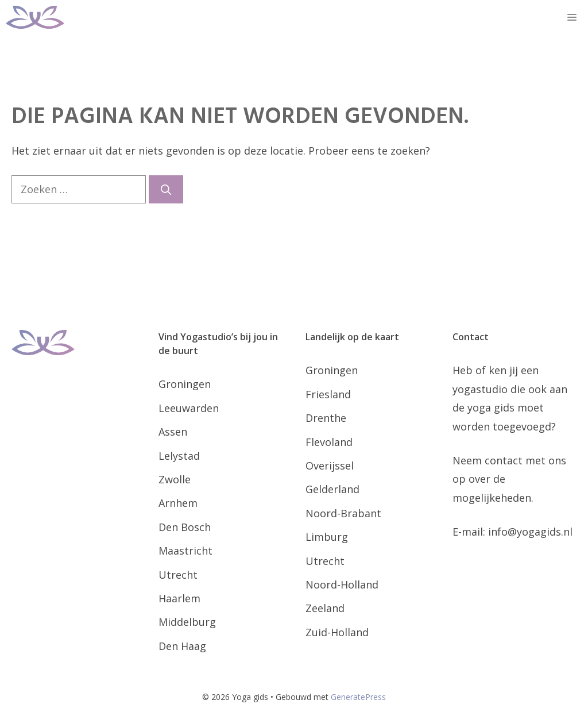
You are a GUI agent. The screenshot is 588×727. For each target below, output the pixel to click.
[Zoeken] (166, 189)
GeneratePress (358, 697)
